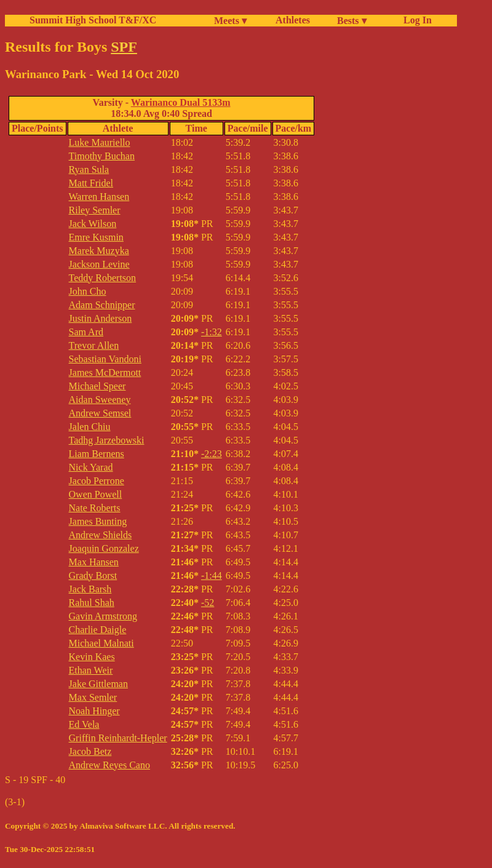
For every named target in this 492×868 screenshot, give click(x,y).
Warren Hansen (99, 197)
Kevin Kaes (92, 657)
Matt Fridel (91, 183)
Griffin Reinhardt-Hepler (118, 738)
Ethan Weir (91, 670)
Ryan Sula (89, 169)
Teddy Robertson (103, 278)
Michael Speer (97, 386)
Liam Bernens (97, 454)
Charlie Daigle (98, 630)
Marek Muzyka (99, 251)
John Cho (88, 291)
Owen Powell (96, 494)
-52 (208, 603)
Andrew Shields (101, 535)
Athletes (293, 20)
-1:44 (212, 575)
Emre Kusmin (96, 237)
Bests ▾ (352, 21)
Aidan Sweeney (100, 400)
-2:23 (212, 454)
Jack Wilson (93, 224)
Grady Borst (93, 575)
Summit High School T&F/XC (93, 20)
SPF (124, 47)
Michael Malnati (101, 643)
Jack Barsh (90, 589)
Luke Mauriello (100, 142)
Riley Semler (95, 210)
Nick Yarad (91, 467)
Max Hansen (94, 562)
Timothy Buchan (102, 156)
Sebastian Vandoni (105, 359)
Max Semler (93, 697)
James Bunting (98, 521)
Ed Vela (84, 724)
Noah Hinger (94, 711)
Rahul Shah (92, 603)
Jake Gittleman (98, 684)
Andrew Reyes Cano (109, 765)
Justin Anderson (101, 318)
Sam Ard (86, 332)
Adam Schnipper (102, 305)
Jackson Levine (99, 264)
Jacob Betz (90, 751)
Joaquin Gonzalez (104, 548)
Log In (415, 20)
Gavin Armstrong (103, 616)
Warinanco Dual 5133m (181, 102)
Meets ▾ (230, 21)
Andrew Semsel (100, 413)
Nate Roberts (95, 508)
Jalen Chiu (90, 427)
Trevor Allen (94, 345)
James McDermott (105, 372)
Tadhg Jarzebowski (107, 440)
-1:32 (212, 332)
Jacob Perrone (97, 481)
